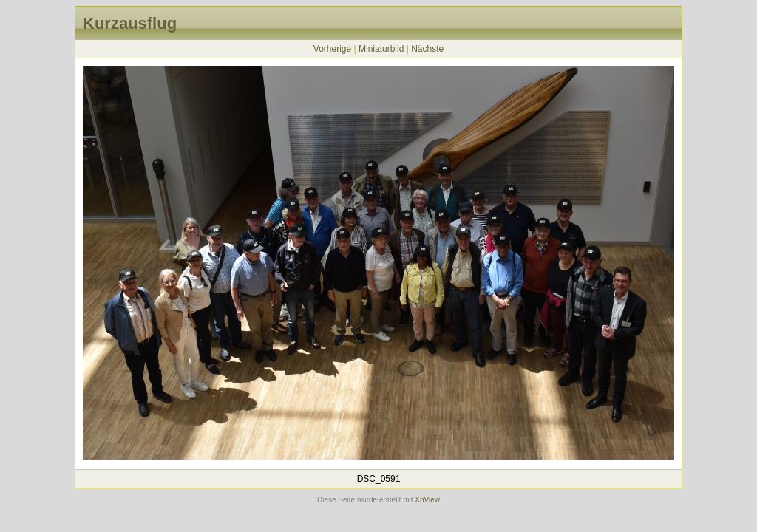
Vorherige (332, 49)
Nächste (427, 49)
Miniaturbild (381, 49)
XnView (427, 500)
